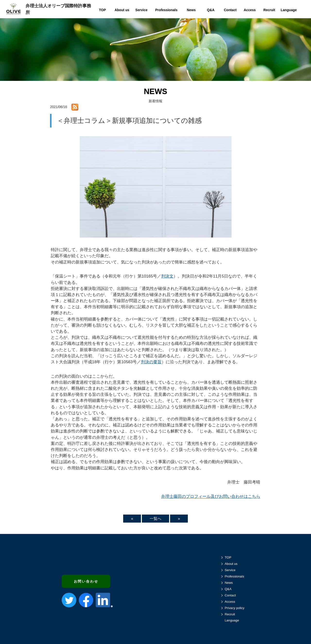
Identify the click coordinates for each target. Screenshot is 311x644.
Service (230, 570)
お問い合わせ (86, 581)
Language (232, 620)
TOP (228, 557)
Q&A (228, 589)
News (229, 583)
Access (230, 602)
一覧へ (155, 519)
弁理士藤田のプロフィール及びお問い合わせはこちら (211, 496)
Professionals (234, 576)
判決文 (167, 276)
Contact (230, 595)
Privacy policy (235, 608)
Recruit (230, 614)
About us (231, 564)
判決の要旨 (151, 362)
